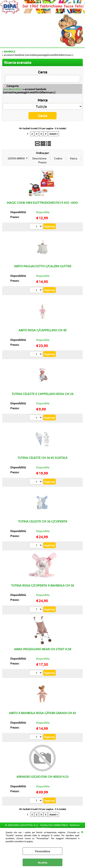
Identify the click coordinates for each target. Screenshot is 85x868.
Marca (43, 100)
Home (6, 89)
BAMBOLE (17, 89)
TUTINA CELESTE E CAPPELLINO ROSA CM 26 (42, 394)
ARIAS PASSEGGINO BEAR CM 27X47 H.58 (43, 649)
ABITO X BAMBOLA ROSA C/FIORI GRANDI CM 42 (42, 713)
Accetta (42, 862)
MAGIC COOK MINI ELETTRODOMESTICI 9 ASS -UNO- (43, 202)
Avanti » (54, 134)
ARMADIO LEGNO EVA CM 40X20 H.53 (42, 776)
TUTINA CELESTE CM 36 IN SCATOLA (42, 458)
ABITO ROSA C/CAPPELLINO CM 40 (42, 330)
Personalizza (42, 851)
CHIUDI (82, 832)
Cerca (43, 72)
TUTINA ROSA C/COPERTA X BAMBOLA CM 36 (42, 585)
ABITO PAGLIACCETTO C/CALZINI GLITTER (43, 266)
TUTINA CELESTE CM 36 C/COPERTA (43, 521)
